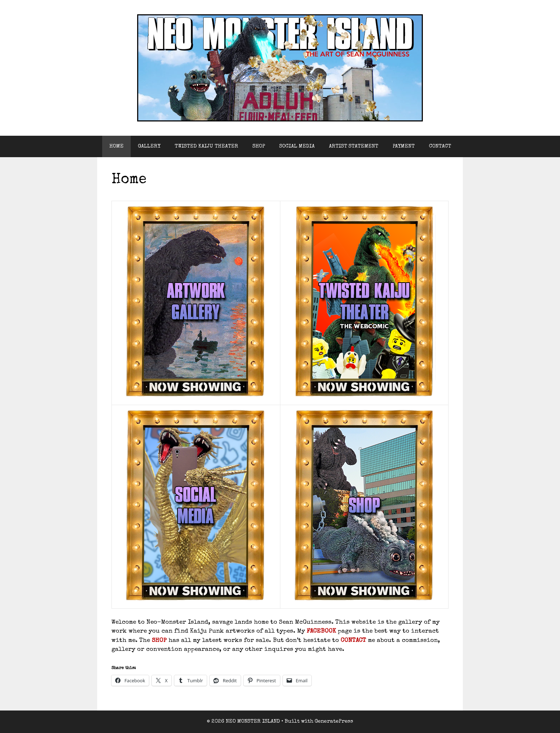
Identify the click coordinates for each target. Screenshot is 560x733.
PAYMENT (404, 146)
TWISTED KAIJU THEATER (206, 146)
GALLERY (149, 146)
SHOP (259, 146)
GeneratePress (334, 721)
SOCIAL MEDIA (297, 146)
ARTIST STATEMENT (354, 146)
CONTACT (440, 146)
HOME (116, 146)
